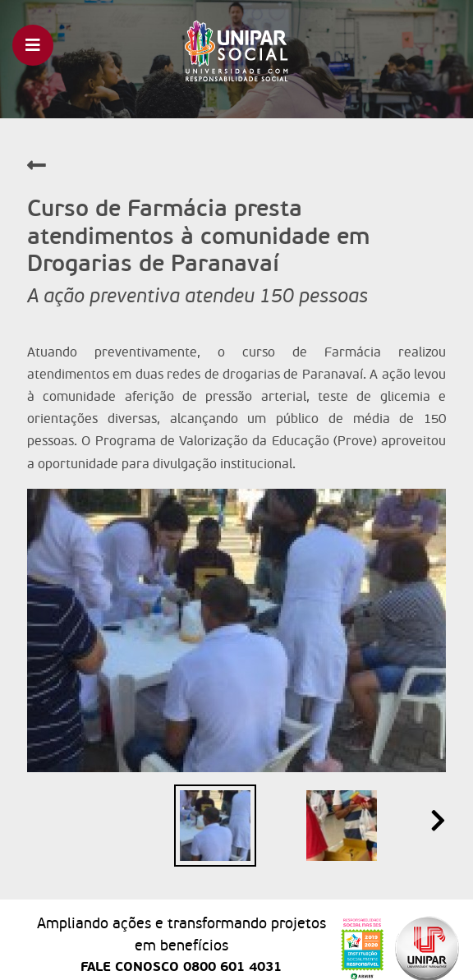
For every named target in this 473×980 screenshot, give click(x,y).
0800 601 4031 (232, 967)
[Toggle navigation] (33, 45)
